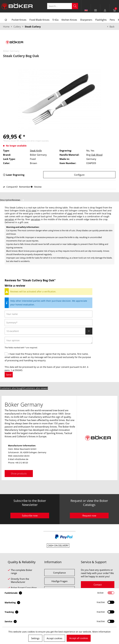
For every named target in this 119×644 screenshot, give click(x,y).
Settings (35, 638)
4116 (28, 211)
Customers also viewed (36, 388)
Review (36, 187)
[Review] (48, 331)
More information (101, 632)
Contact (98, 585)
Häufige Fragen (59, 581)
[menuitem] (96, 10)
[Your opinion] (48, 340)
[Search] (75, 6)
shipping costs (25, 141)
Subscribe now (30, 516)
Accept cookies (54, 638)
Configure (79, 175)
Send (9, 375)
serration (9, 219)
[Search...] (63, 6)
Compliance (59, 573)
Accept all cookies (79, 638)
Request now (89, 516)
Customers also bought (12, 388)
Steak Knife (36, 151)
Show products (19, 473)
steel (34, 211)
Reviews (18, 200)
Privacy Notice (32, 354)
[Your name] (48, 314)
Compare (9, 187)
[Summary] (48, 323)
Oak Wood (97, 155)
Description (6, 200)
